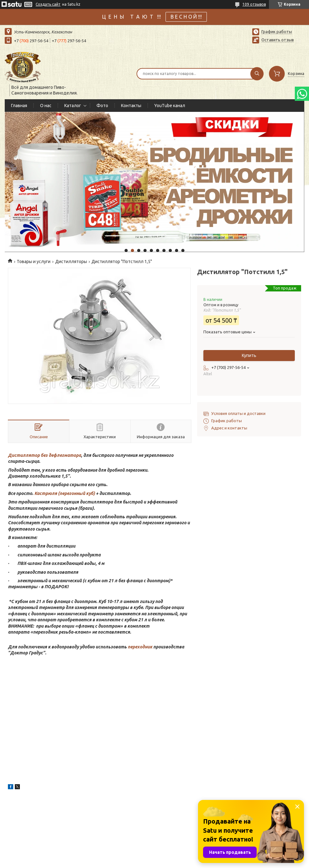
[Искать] (257, 74)
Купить (249, 355)
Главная (19, 106)
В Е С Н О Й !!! (186, 17)
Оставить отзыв (278, 40)
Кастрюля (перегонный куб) (65, 493)
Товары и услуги (34, 262)
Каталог (73, 106)
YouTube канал (170, 106)
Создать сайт (48, 4)
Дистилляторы (71, 262)
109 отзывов (254, 4)
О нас (46, 106)
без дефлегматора (60, 455)
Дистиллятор (24, 455)
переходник (140, 647)
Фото (102, 106)
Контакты (131, 106)
